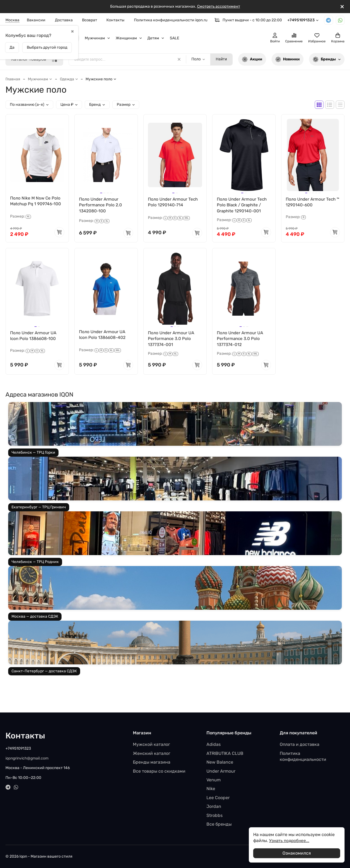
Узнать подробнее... (290, 841)
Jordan (214, 806)
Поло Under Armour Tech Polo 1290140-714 (173, 202)
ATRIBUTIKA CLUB (225, 753)
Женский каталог (152, 753)
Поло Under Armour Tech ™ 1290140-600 (311, 202)
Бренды (327, 59)
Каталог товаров (34, 59)
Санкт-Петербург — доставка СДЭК (44, 673)
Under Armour (221, 771)
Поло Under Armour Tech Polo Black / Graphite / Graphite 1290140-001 (242, 206)
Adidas (214, 744)
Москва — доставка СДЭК (35, 618)
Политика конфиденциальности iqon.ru (171, 20)
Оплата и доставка (300, 744)
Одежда (69, 79)
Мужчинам (97, 38)
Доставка (64, 20)
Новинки (288, 59)
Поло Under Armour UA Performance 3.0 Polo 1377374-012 (241, 340)
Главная (13, 79)
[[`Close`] (342, 7)
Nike (211, 789)
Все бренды (219, 824)
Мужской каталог (151, 744)
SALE (174, 38)
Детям (156, 38)
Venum (214, 780)
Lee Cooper (218, 798)
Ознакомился (297, 853)
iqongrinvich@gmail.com (27, 758)
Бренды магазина (152, 762)
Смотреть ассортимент (219, 6)
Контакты (115, 20)
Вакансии (36, 20)
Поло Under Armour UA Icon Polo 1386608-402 (103, 335)
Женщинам (129, 38)
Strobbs (215, 815)
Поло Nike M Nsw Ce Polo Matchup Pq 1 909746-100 (37, 201)
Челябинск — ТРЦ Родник (35, 563)
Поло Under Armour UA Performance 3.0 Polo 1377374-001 (172, 340)
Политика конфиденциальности (303, 756)
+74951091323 (303, 20)
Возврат (90, 20)
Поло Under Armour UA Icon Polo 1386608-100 (34, 337)
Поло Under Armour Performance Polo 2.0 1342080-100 (101, 206)
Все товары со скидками (159, 771)
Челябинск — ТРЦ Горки (33, 454)
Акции (252, 59)
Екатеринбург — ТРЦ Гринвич (39, 509)
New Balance (220, 762)
